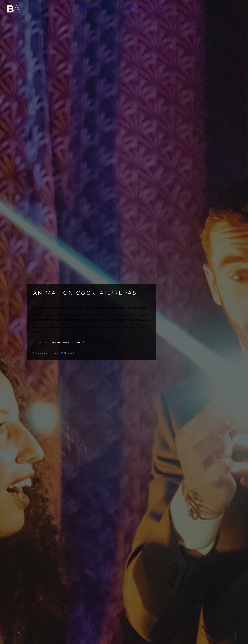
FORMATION (142, 9)
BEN (86, 9)
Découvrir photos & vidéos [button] (63, 343)
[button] (54, 353)
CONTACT (159, 9)
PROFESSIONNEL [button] (103, 9)
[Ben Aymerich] (14, 9)
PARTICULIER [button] (124, 9)
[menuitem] (86, 9)
